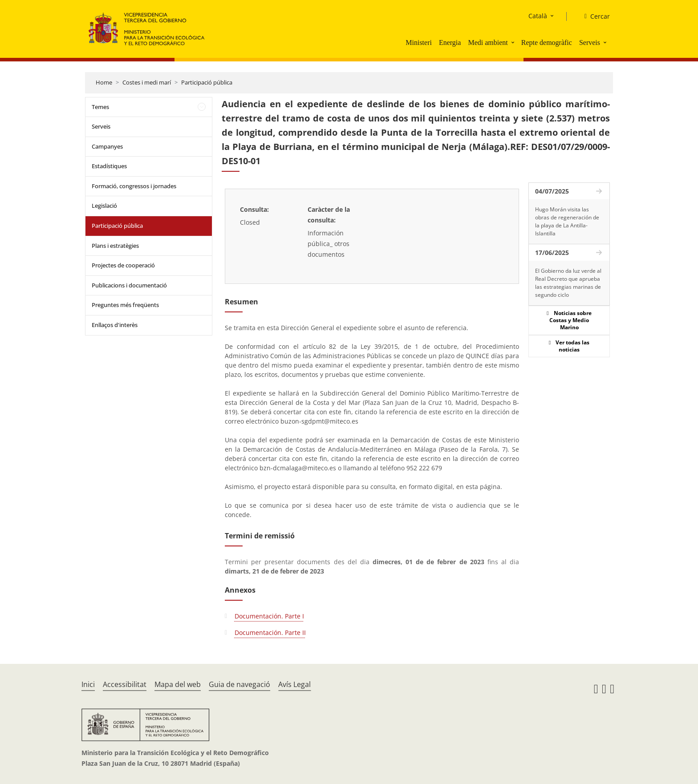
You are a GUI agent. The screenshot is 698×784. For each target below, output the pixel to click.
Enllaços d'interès (115, 325)
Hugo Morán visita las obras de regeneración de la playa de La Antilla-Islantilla (567, 221)
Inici (88, 684)
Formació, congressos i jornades (134, 186)
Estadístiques (109, 166)
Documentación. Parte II (270, 632)
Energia (450, 42)
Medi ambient (488, 42)
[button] (514, 42)
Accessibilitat (125, 684)
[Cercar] (594, 16)
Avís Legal (294, 684)
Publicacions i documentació (129, 285)
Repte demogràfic (547, 42)
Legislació (104, 206)
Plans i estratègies (115, 246)
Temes (100, 107)
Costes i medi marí (147, 82)
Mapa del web (178, 684)
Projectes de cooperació (123, 265)
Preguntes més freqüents (125, 305)
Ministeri (419, 42)
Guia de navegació (239, 684)
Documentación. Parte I (269, 616)
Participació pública (207, 82)
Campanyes (107, 146)
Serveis (590, 42)
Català (538, 16)
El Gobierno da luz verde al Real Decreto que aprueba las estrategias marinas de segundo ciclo (568, 283)
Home (104, 82)
